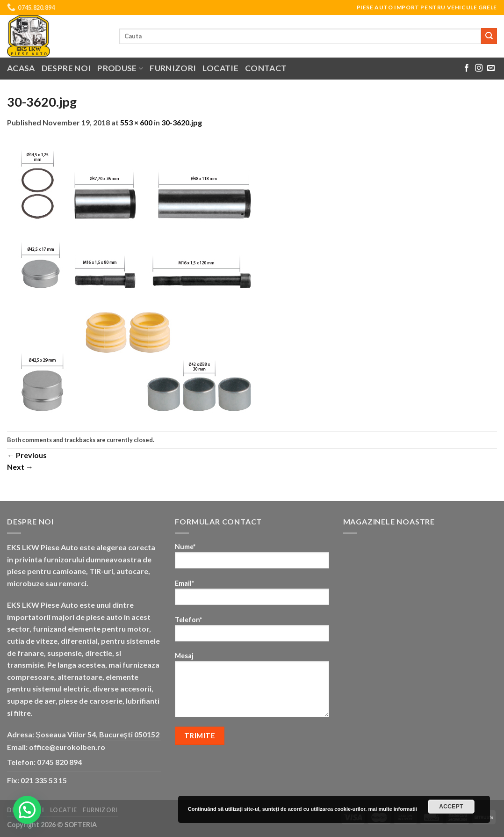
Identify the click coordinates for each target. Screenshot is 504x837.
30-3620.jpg (182, 122)
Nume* (252, 559)
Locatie (220, 68)
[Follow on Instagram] (479, 68)
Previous (27, 455)
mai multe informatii (392, 809)
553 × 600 (136, 122)
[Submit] (489, 36)
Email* (252, 595)
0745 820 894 (59, 762)
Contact (266, 68)
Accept (451, 807)
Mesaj (252, 688)
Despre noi (66, 68)
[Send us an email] (491, 68)
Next (20, 467)
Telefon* (252, 632)
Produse (120, 68)
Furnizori (173, 68)
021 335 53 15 (44, 780)
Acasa (21, 68)
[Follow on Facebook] (467, 68)
